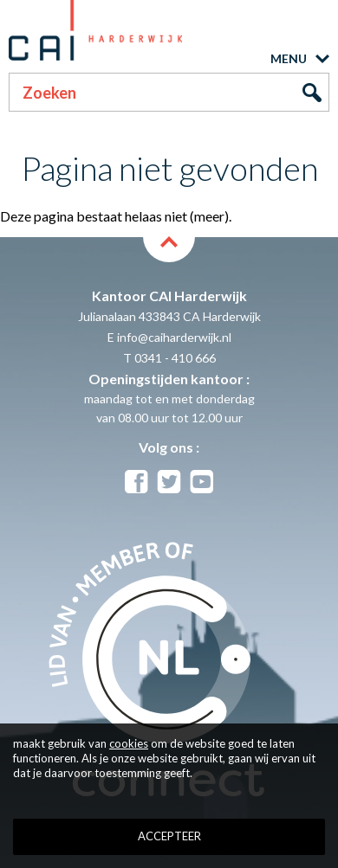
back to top (169, 249)
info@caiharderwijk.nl (174, 337)
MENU (289, 59)
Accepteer (169, 836)
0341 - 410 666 (175, 358)
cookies (129, 743)
